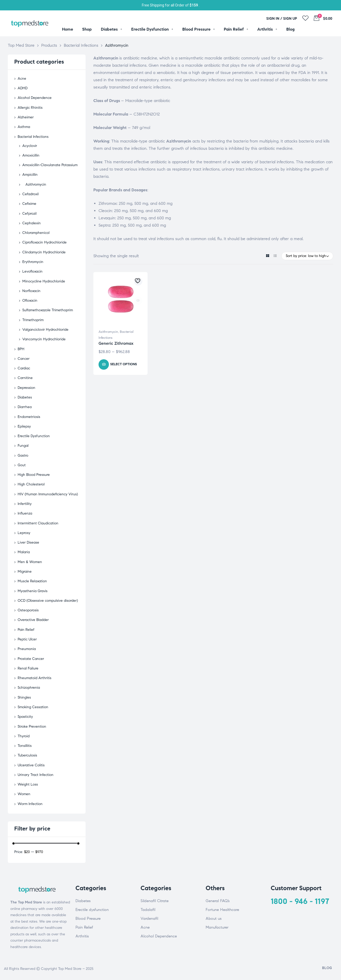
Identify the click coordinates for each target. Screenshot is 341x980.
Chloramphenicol (36, 233)
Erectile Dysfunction (34, 436)
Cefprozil (29, 214)
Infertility (25, 504)
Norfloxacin (31, 291)
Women (24, 794)
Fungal (23, 446)
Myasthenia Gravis (33, 591)
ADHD (23, 88)
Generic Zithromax (116, 343)
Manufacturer (217, 927)
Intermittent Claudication (38, 523)
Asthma (24, 127)
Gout (22, 465)
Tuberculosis (27, 755)
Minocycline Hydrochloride (44, 281)
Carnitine (25, 378)
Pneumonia (27, 649)
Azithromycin (108, 332)
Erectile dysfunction (92, 910)
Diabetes (25, 397)
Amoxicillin (31, 155)
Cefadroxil (30, 194)
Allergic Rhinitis (30, 108)
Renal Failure (28, 668)
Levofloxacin (32, 271)
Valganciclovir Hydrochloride (45, 330)
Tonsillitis (25, 746)
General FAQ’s (218, 901)
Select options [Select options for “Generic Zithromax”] (124, 364)
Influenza (25, 513)
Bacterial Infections (33, 137)
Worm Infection (30, 804)
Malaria (24, 552)
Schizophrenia (29, 688)
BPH (21, 349)
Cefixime (29, 204)
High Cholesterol (31, 484)
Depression (26, 388)
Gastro (23, 455)
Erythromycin (33, 262)
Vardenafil (149, 918)
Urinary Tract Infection (36, 775)
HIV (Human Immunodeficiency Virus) (48, 494)
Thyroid (24, 736)
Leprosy (24, 533)
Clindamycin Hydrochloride (44, 252)
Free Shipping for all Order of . (171, 5)
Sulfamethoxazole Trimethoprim (48, 310)
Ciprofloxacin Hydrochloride (44, 242)
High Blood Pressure (34, 475)
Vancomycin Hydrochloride (44, 339)
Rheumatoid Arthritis (34, 678)
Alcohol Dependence (35, 98)
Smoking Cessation (33, 707)
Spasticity (25, 717)
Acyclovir (30, 146)
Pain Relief (26, 630)
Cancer (24, 359)
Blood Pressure (88, 918)
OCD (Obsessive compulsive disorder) (48, 601)
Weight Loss (28, 784)
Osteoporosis (28, 610)
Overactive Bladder (33, 620)
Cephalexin (32, 223)
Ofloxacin (30, 300)
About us (214, 918)
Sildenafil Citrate (155, 901)
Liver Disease (28, 542)
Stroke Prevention (32, 726)
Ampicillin (30, 175)
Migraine (25, 572)
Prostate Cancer (31, 659)
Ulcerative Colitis (31, 765)
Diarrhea (25, 407)
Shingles (24, 697)
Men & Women (30, 562)
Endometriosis (29, 417)
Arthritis (82, 936)
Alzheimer (26, 117)
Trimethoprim (33, 320)
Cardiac (24, 368)
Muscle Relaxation (32, 581)
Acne (22, 79)
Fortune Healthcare (222, 910)
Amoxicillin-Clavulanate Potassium (50, 165)
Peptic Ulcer (27, 639)
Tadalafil (148, 910)
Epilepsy (24, 426)
